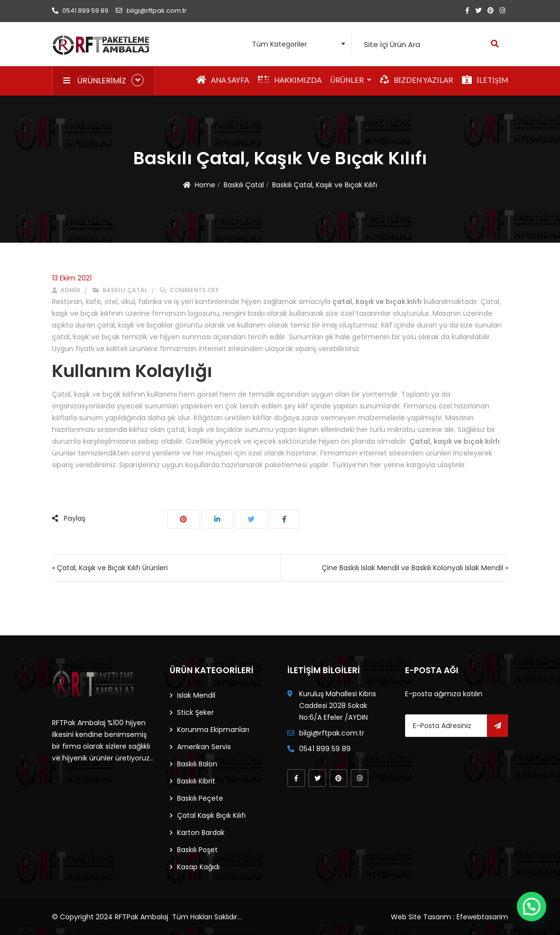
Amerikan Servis (204, 747)
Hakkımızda (290, 80)
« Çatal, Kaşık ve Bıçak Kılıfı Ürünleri (110, 568)
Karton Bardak (201, 833)
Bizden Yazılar (417, 80)
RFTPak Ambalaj (141, 917)
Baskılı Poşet (197, 850)
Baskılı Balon (197, 764)
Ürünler (347, 80)
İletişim (485, 80)
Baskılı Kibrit (196, 781)
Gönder (497, 726)
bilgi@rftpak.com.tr (151, 11)
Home (205, 185)
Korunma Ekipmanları (213, 730)
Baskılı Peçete (200, 798)
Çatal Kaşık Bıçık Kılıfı (211, 815)
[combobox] (296, 44)
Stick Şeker (195, 712)
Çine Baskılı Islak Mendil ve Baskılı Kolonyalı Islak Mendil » (415, 568)
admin (66, 290)
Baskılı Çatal (244, 185)
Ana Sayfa (223, 80)
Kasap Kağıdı (198, 867)
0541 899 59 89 (80, 11)
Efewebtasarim (482, 917)
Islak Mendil (196, 695)
